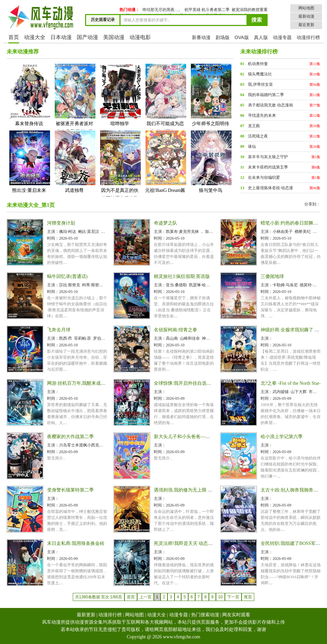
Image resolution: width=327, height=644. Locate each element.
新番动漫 (201, 37)
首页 (14, 37)
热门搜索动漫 (205, 615)
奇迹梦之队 (166, 223)
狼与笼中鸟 (211, 161)
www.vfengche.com (182, 637)
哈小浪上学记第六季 (282, 437)
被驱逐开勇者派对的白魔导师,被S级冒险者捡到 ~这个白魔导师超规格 (74, 107)
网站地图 (306, 8)
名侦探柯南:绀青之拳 (176, 330)
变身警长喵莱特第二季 (70, 490)
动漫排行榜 (308, 37)
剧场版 (223, 37)
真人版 (261, 37)
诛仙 (252, 146)
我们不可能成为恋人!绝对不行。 (165, 99)
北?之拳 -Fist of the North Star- (291, 383)
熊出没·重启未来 (29, 161)
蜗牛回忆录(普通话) (67, 276)
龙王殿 (254, 126)
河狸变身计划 (61, 223)
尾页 (248, 597)
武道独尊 (74, 161)
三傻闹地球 (272, 276)
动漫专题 (282, 37)
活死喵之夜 (258, 136)
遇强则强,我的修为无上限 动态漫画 (190, 490)
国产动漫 (87, 37)
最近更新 (306, 25)
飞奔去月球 (59, 330)
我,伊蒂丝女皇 (260, 84)
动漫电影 (140, 37)
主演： (53, 232)
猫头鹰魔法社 (260, 74)
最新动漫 (306, 16)
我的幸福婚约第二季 (266, 95)
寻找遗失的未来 (262, 115)
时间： (53, 238)
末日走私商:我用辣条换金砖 (76, 543)
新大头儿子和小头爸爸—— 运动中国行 (194, 437)
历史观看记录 (103, 20)
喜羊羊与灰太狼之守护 (268, 157)
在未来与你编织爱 (264, 178)
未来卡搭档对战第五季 (268, 167)
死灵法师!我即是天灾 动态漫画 (186, 543)
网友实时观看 (236, 615)
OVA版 (242, 37)
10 (220, 597)
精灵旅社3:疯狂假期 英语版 (182, 276)
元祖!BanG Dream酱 (165, 161)
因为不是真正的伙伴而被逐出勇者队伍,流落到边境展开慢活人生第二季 (120, 173)
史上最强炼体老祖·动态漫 (270, 188)
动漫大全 (35, 37)
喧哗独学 (120, 95)
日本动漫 (61, 37)
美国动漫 (114, 37)
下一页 (233, 597)
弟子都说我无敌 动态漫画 (270, 105)
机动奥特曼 (258, 64)
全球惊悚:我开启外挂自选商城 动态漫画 (195, 383)
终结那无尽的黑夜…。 (162, 10)
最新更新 (86, 615)
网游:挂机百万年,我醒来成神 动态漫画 (86, 383)
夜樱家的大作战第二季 (70, 437)
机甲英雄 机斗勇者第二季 (207, 10)
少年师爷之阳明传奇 (211, 99)
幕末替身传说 (29, 95)
